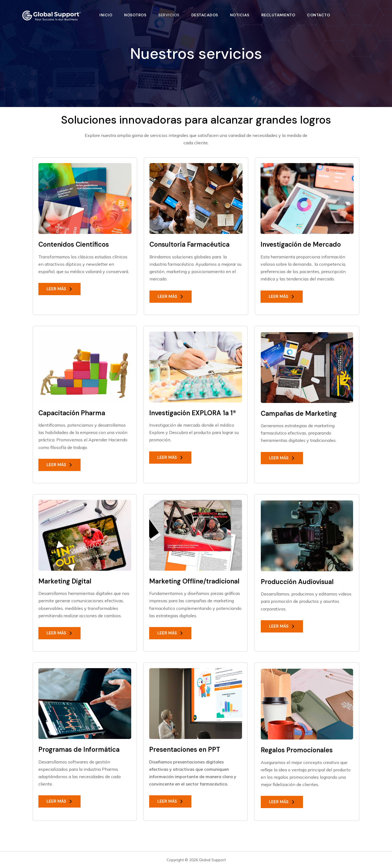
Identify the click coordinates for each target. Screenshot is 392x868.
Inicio (106, 15)
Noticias (240, 15)
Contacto (318, 15)
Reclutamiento (278, 15)
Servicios (169, 15)
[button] (59, 289)
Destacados (205, 15)
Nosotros (135, 15)
